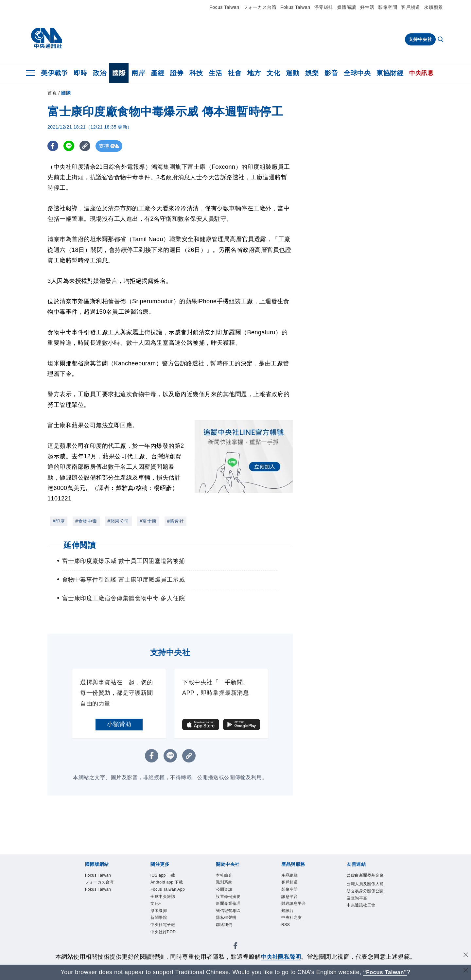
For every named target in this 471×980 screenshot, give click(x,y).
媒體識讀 (347, 7)
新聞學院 (159, 919)
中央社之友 (292, 919)
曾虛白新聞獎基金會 (365, 876)
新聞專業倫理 (228, 904)
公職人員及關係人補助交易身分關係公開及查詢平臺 (365, 892)
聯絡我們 (224, 926)
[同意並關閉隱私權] (465, 956)
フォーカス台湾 (260, 7)
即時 (80, 73)
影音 (331, 73)
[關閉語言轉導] (465, 971)
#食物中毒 (86, 521)
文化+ (156, 904)
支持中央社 (420, 39)
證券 (177, 73)
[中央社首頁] (47, 38)
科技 (196, 73)
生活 (215, 73)
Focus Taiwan (224, 7)
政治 (100, 73)
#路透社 (176, 521)
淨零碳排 (324, 7)
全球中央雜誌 (163, 897)
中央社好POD (163, 933)
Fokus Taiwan (295, 7)
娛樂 (312, 73)
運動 (293, 73)
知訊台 (288, 912)
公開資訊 (224, 890)
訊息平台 (289, 897)
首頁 (52, 93)
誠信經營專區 (228, 912)
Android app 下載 (167, 883)
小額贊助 (119, 724)
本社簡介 (224, 876)
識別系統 (224, 883)
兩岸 (138, 73)
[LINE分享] (70, 146)
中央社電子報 (163, 926)
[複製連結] (87, 146)
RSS (286, 926)
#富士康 (148, 521)
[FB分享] (53, 146)
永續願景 (433, 7)
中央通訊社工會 (361, 906)
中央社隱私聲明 (281, 957)
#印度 (59, 521)
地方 (254, 73)
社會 (235, 73)
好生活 (367, 7)
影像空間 (388, 7)
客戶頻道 (410, 7)
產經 (157, 73)
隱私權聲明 (226, 919)
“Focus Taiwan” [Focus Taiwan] (385, 972)
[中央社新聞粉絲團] (235, 948)
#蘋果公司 (118, 521)
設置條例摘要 (228, 897)
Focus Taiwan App (168, 890)
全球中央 (357, 73)
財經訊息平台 (294, 904)
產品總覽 (289, 876)
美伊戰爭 (54, 73)
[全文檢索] (441, 40)
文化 (273, 73)
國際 (119, 73)
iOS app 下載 (163, 876)
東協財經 (390, 73)
